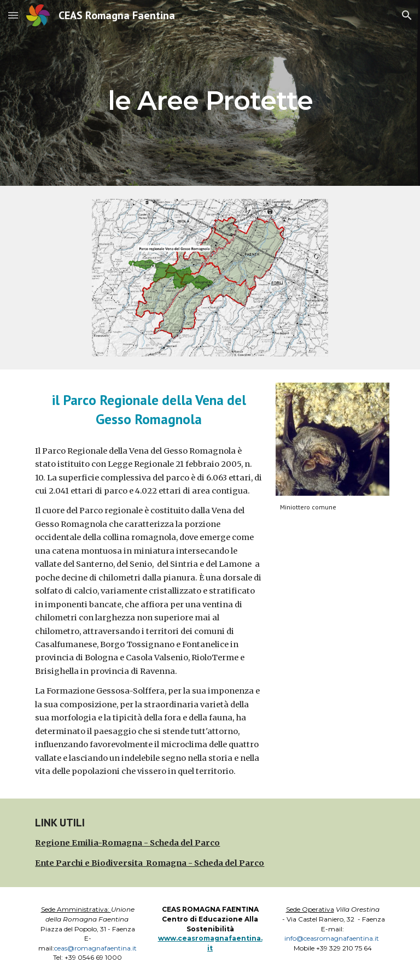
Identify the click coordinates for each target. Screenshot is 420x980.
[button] (13, 15)
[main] (210, 93)
